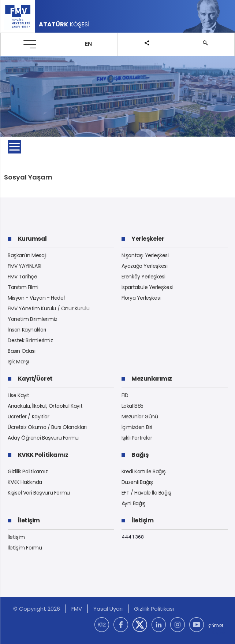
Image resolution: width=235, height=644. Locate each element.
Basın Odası (22, 351)
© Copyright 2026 (37, 609)
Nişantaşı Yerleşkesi (145, 255)
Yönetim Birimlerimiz (32, 319)
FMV (77, 609)
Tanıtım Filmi (23, 287)
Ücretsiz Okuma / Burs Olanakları (47, 427)
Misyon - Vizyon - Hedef (37, 298)
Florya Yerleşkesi (141, 298)
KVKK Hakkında (25, 482)
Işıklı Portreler (137, 438)
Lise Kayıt (18, 395)
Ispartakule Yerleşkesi (147, 287)
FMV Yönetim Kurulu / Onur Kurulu (49, 308)
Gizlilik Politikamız (28, 471)
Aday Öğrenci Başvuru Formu (43, 438)
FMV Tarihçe (23, 277)
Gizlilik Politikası (154, 609)
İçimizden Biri (137, 427)
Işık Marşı (18, 362)
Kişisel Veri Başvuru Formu (39, 493)
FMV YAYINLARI (25, 266)
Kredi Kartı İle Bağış (144, 471)
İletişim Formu (25, 548)
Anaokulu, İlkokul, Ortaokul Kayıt (45, 406)
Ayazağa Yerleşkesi (145, 266)
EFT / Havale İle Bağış (146, 493)
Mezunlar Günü (140, 417)
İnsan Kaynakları (27, 330)
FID (125, 395)
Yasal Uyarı (108, 609)
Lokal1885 (133, 406)
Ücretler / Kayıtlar (29, 417)
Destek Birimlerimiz (30, 340)
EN (88, 44)
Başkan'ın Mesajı (27, 255)
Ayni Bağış (134, 503)
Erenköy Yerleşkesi (143, 277)
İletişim (16, 537)
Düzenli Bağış (137, 482)
